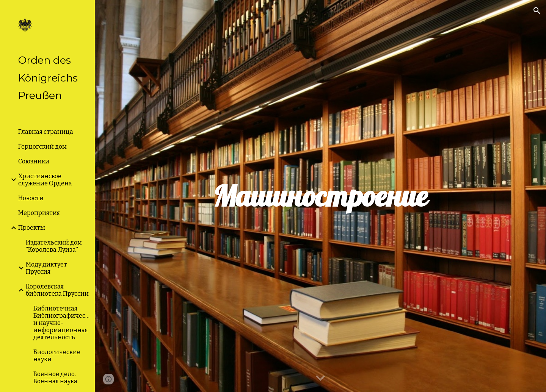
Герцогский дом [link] (42, 147)
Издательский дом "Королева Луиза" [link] (54, 246)
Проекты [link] (32, 228)
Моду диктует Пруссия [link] (46, 268)
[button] (537, 11)
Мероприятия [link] (39, 213)
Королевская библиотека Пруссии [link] (57, 290)
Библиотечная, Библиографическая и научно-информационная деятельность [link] (62, 323)
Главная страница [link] (46, 132)
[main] (320, 196)
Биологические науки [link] (57, 356)
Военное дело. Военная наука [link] (55, 378)
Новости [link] (31, 198)
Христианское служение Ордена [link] (45, 180)
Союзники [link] (34, 161)
